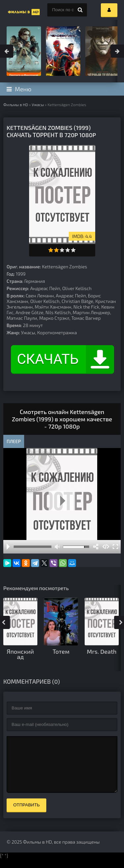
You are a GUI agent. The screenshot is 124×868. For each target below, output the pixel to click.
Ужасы (38, 105)
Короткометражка (57, 332)
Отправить (26, 815)
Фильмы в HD (16, 105)
